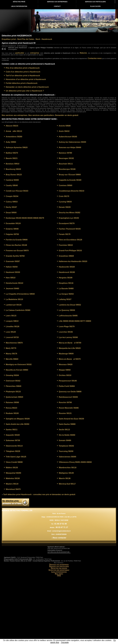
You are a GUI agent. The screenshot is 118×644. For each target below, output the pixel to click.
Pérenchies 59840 (13, 386)
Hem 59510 (11, 278)
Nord (38, 39)
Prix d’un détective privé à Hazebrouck (23, 68)
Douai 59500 (11, 213)
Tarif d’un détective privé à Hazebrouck (23, 76)
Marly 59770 (11, 348)
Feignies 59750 (12, 234)
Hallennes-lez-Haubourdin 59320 (73, 261)
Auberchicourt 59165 (68, 137)
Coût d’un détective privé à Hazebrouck (23, 72)
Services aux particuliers (59, 566)
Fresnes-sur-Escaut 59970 (17, 251)
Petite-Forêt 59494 (67, 386)
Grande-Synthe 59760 (15, 256)
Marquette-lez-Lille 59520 (70, 348)
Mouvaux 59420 (66, 364)
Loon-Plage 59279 (67, 327)
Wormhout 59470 (13, 489)
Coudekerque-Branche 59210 (72, 191)
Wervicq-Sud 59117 (67, 484)
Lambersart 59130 (14, 305)
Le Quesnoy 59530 (67, 310)
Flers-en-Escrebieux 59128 (70, 240)
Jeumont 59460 (12, 289)
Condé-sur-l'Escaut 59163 (17, 191)
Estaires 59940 (12, 229)
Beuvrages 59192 (66, 158)
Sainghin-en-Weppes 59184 (18, 419)
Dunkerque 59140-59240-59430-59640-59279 (25, 218)
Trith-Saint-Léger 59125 (16, 457)
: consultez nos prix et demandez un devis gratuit (39, 494)
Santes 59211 (12, 430)
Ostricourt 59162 (13, 381)
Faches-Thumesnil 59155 (70, 229)
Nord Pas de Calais (26, 39)
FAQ (59, 575)
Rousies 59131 (65, 413)
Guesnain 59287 (13, 261)
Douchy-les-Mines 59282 (69, 213)
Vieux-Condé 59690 (14, 462)
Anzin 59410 (64, 131)
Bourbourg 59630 (13, 169)
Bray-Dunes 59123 (14, 175)
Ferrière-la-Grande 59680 (17, 240)
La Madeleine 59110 (14, 299)
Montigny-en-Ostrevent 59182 (19, 364)
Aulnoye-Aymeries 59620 (17, 147)
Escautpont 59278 (67, 223)
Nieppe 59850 (65, 370)
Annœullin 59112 (14, 131)
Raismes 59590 (12, 402)
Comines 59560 (66, 185)
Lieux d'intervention (59, 572)
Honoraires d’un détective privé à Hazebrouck (26, 79)
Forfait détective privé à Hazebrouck (22, 83)
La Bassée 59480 (66, 289)
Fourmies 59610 (66, 245)
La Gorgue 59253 (66, 294)
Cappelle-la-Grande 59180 (70, 180)
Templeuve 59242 (66, 446)
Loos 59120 (11, 332)
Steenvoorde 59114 (14, 446)
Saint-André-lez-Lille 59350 (18, 424)
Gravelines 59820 (66, 256)
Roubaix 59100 (12, 413)
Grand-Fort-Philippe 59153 (70, 251)
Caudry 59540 (12, 185)
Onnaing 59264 (12, 375)
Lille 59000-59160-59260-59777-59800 (75, 321)
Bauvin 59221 (12, 158)
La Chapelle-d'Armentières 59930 (20, 294)
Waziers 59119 (12, 484)
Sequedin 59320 (13, 435)
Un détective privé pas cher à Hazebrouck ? (25, 91)
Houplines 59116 (66, 283)
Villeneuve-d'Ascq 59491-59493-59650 (75, 462)
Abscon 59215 (12, 126)
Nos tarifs (59, 574)
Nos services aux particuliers (41, 115)
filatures (83, 53)
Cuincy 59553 (12, 202)
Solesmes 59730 (13, 440)
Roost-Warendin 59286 (69, 408)
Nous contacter (59, 538)
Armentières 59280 (14, 137)
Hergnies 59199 (66, 278)
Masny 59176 (11, 354)
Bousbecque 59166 (67, 169)
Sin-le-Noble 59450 (67, 435)
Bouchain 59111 (66, 164)
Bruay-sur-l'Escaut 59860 (70, 175)
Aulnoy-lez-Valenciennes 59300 (72, 142)
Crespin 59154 (12, 196)
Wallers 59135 (12, 468)
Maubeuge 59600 (66, 354)
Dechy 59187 (11, 207)
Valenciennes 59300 (67, 457)
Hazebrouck (47, 39)
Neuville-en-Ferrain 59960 (17, 370)
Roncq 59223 (11, 408)
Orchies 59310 (65, 375)
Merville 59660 (12, 359)
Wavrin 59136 (65, 478)
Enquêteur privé (9, 39)
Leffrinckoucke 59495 (68, 316)
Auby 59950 (11, 142)
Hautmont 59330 (13, 272)
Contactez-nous (95, 58)
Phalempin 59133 (13, 392)
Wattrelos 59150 (13, 478)
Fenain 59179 (65, 234)
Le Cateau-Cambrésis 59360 (18, 310)
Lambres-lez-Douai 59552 (70, 305)
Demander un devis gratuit (67, 115)
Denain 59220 (65, 207)
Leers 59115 (11, 316)
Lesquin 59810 (12, 321)
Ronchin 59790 (65, 402)
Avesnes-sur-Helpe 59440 (70, 147)
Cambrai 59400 (12, 180)
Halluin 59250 (12, 267)
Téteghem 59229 (13, 451)
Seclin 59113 (64, 430)
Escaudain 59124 (13, 223)
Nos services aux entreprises (14, 115)
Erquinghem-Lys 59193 (69, 218)
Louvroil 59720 (12, 337)
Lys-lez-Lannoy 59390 (68, 337)
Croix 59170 (64, 196)
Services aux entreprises (59, 564)
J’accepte (65, 642)
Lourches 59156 (66, 332)
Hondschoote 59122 (14, 283)
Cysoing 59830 (65, 202)
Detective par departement (59, 570)
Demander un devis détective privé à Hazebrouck (27, 87)
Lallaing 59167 (65, 299)
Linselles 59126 (13, 327)
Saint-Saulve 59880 (67, 424)
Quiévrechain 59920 (14, 397)
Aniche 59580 (65, 126)
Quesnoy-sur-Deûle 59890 (70, 392)
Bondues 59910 (13, 164)
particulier (20, 53)
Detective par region (59, 568)
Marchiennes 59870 (14, 343)
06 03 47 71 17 (62, 527)
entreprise (35, 53)
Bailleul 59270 (12, 153)
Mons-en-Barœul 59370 (70, 359)
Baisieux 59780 (65, 153)
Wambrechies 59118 (68, 468)
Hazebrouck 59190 (67, 272)
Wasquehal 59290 (13, 473)
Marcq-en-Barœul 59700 (70, 343)
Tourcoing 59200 (66, 451)
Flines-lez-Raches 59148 (16, 245)
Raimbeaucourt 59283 (68, 397)
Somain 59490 (65, 440)
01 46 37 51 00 (61, 524)
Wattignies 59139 (66, 473)
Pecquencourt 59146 (68, 381)
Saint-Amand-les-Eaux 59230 (71, 419)
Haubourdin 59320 (67, 267)
